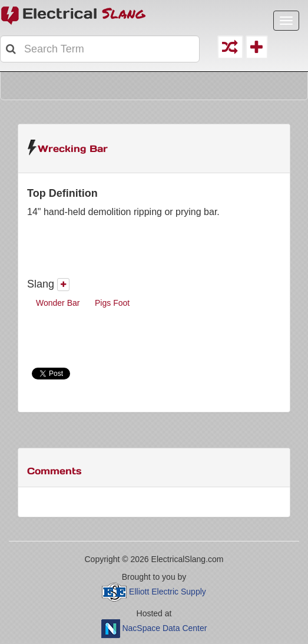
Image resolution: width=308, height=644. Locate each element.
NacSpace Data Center (164, 628)
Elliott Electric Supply (168, 592)
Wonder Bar (58, 303)
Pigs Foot (112, 303)
